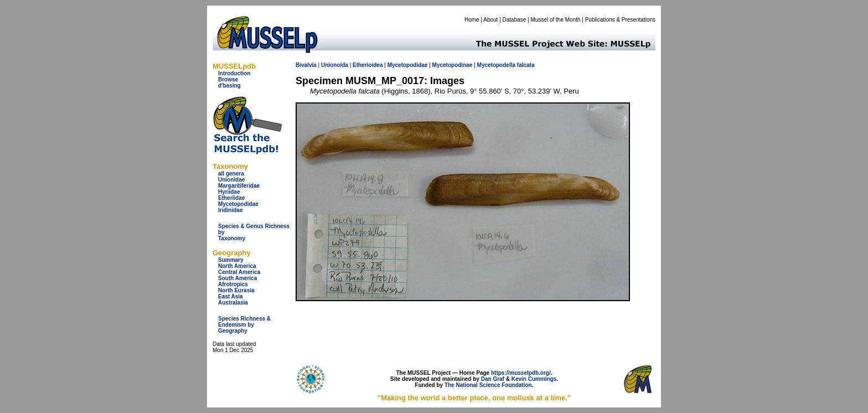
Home (472, 20)
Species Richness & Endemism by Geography (244, 325)
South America (237, 278)
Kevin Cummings (534, 379)
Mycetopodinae (453, 65)
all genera (231, 174)
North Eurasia (236, 290)
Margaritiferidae (239, 186)
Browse (228, 79)
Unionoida (335, 65)
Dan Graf (493, 379)
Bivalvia (306, 65)
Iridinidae (230, 210)
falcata (526, 65)
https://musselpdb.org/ (521, 373)
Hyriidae (229, 192)
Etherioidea (368, 65)
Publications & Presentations (620, 20)
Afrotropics (233, 284)
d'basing (229, 86)
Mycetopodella (496, 65)
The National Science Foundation (488, 385)
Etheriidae (231, 198)
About (490, 20)
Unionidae (231, 180)
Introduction (234, 73)
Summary (231, 260)
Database (515, 20)
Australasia (233, 303)
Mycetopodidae (238, 204)
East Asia (231, 296)
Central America (239, 272)
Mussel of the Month (556, 20)
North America (237, 266)
